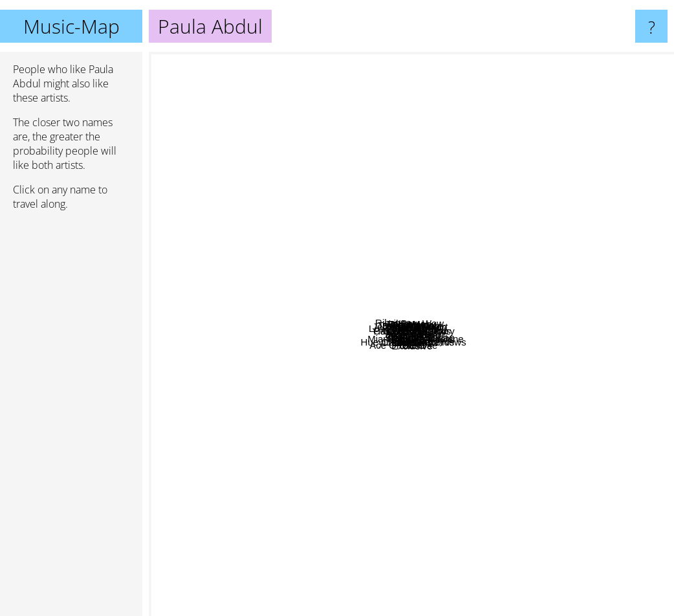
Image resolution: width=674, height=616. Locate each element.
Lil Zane (337, 300)
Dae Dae (504, 502)
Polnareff (417, 492)
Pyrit (344, 196)
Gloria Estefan (491, 311)
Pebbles (347, 180)
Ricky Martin (524, 357)
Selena (390, 356)
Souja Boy (601, 474)
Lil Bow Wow (505, 198)
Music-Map (71, 26)
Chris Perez (340, 473)
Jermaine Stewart (383, 169)
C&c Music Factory (462, 275)
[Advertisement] (71, 419)
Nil (484, 203)
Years (547, 310)
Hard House (229, 288)
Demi (430, 550)
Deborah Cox (387, 187)
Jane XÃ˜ (281, 356)
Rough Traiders (491, 441)
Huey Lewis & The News (469, 486)
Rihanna (173, 185)
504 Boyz (443, 401)
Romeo (351, 358)
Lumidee (508, 346)
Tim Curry (482, 147)
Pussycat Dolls (521, 268)
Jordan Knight (433, 150)
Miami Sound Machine (420, 379)
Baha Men (400, 230)
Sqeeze (273, 416)
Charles (418, 194)
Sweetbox (525, 233)
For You (371, 510)
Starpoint (358, 412)
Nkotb (321, 438)
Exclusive (425, 537)
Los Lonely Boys (312, 209)
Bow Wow (438, 264)
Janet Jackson (497, 255)
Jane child (562, 350)
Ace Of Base (181, 518)
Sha (242, 273)
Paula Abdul (411, 334)
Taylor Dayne (387, 265)
